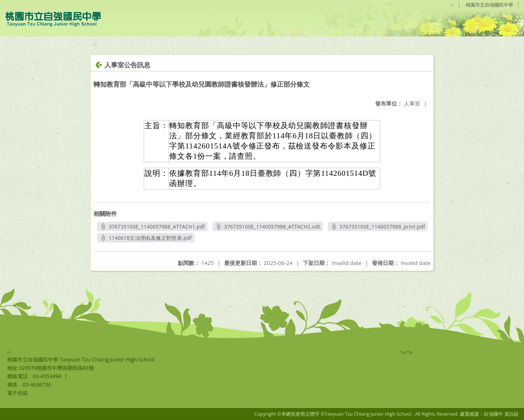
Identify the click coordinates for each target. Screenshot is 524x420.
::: (452, 5)
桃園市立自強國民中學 (489, 5)
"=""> (406, 353)
